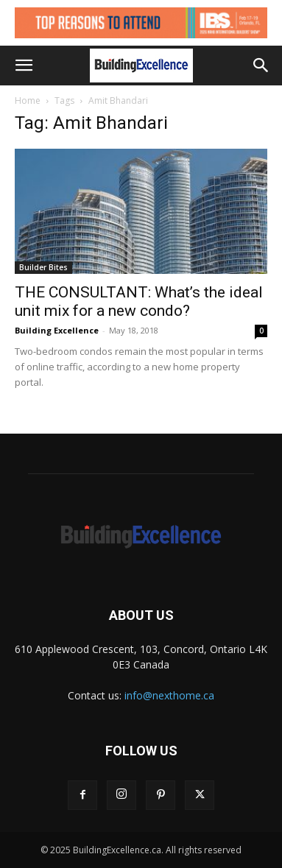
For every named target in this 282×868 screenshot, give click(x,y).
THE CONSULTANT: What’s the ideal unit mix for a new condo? (139, 301)
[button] (24, 66)
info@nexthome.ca (169, 695)
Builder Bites (43, 267)
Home (28, 100)
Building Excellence (57, 330)
